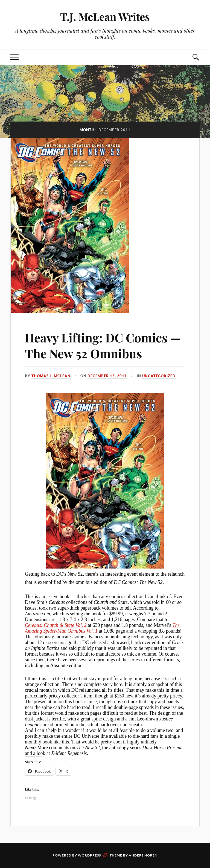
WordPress (89, 855)
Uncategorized (159, 376)
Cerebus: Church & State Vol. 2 (56, 625)
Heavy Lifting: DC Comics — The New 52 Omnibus (103, 345)
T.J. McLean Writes (105, 17)
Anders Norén (143, 855)
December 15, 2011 (107, 376)
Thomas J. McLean (51, 376)
